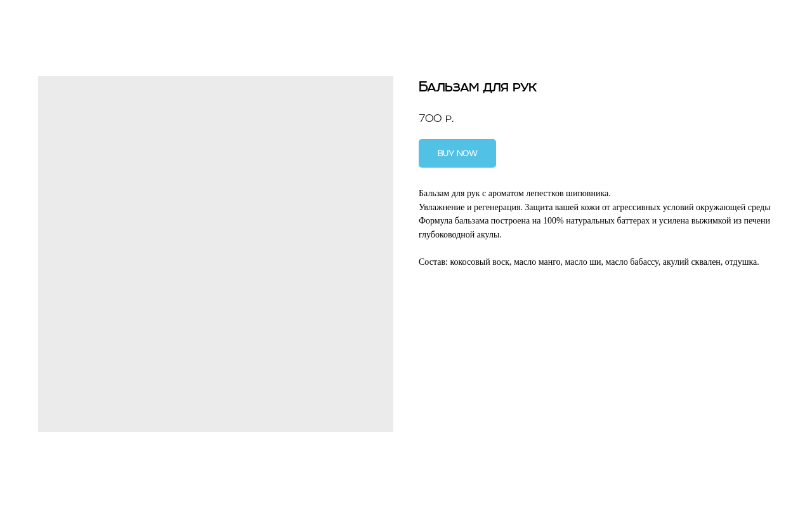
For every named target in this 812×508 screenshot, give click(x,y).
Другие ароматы (58, 19)
